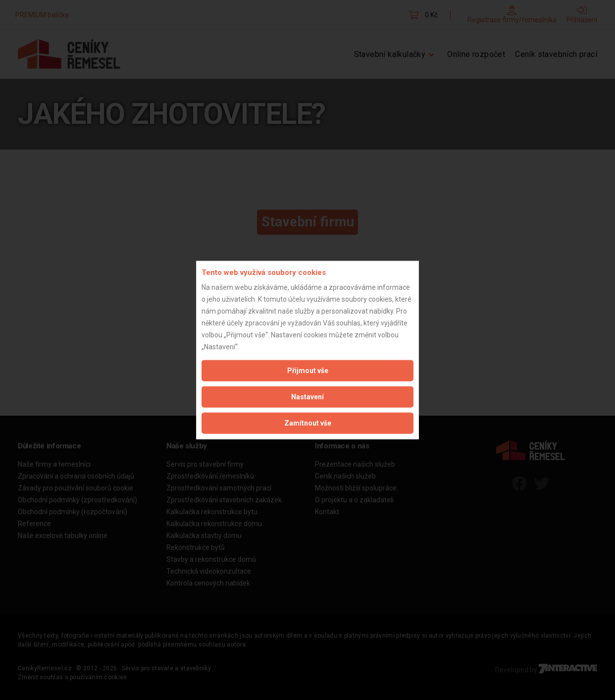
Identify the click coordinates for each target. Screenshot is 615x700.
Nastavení (307, 397)
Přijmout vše (308, 371)
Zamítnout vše (308, 423)
